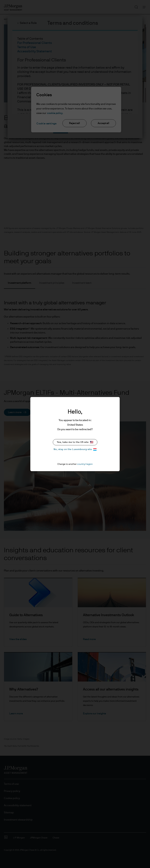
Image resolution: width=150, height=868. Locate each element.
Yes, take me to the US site (75, 442)
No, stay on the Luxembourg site (75, 449)
